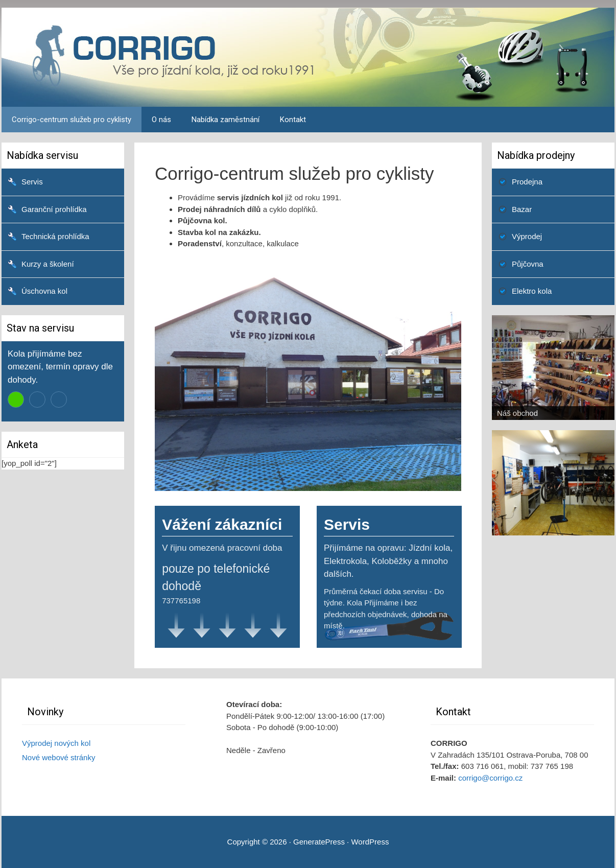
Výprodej (527, 236)
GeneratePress (319, 842)
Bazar (522, 209)
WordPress (370, 842)
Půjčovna (528, 264)
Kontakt (293, 120)
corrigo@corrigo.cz (490, 778)
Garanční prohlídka (54, 209)
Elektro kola (532, 291)
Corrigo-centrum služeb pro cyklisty (72, 120)
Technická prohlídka (55, 236)
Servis (32, 182)
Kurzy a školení (48, 264)
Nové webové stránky (58, 757)
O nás (161, 120)
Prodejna (527, 182)
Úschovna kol (44, 291)
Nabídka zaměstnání (226, 120)
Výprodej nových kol (56, 743)
